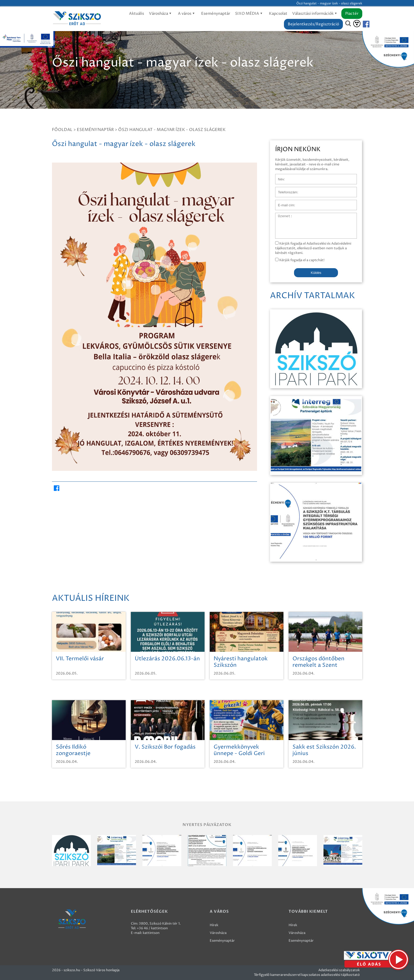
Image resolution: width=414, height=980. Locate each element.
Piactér (352, 14)
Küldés (316, 273)
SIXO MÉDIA (250, 14)
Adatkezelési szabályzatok (339, 970)
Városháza (161, 14)
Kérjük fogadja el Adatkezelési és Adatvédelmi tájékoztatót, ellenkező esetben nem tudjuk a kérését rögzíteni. (313, 248)
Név (279, 177)
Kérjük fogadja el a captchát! (300, 260)
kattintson (151, 933)
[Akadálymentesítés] (357, 24)
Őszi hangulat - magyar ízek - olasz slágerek (172, 130)
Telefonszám (285, 189)
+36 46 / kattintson (152, 928)
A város (187, 14)
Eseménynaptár (216, 14)
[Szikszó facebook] (362, 24)
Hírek (214, 925)
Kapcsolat (278, 14)
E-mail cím (284, 202)
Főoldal (62, 130)
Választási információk (315, 14)
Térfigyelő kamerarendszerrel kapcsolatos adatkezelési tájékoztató (307, 975)
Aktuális (137, 14)
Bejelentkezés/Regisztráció (313, 24)
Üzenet (281, 215)
